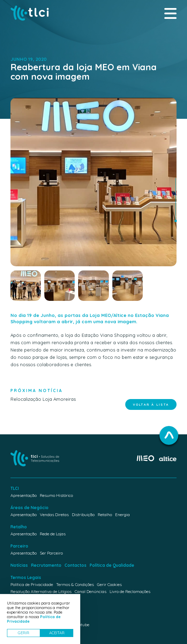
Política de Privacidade (32, 584)
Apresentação (24, 495)
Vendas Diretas (54, 515)
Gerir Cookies (109, 584)
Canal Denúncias (91, 591)
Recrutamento (46, 565)
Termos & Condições (75, 584)
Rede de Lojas (53, 534)
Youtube (82, 625)
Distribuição (83, 515)
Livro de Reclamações (130, 591)
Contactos (76, 565)
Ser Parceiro (51, 553)
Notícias (19, 565)
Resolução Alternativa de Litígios (41, 591)
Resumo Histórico (56, 495)
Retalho (105, 515)
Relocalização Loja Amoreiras (43, 394)
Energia (122, 515)
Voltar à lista (151, 404)
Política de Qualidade (112, 565)
